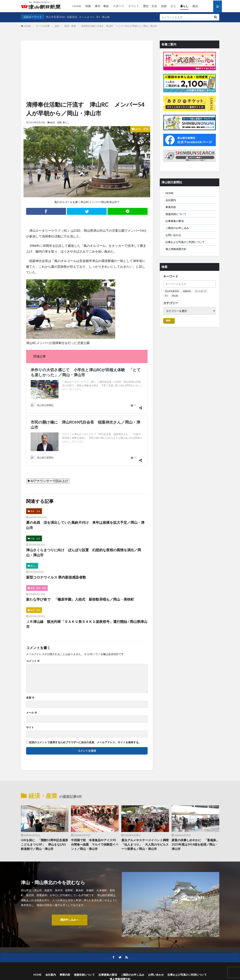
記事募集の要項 (175, 221)
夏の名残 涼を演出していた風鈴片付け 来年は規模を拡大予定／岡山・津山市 (85, 525)
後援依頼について (176, 214)
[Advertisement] (87, 58)
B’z (98, 17)
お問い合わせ (173, 235)
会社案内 (171, 200)
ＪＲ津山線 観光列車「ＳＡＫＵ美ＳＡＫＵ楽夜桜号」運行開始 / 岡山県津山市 (87, 624)
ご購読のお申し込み (177, 228)
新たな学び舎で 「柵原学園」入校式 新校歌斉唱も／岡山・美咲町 (80, 599)
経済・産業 (70, 26)
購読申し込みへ (70, 920)
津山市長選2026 (55, 17)
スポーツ (118, 6)
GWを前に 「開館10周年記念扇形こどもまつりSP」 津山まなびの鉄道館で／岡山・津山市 (44, 844)
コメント (33, 661)
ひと (173, 6)
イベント (133, 6)
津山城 (106, 17)
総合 (195, 6)
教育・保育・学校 (38, 588)
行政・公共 (35, 538)
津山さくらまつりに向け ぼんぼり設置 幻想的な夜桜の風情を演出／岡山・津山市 (84, 552)
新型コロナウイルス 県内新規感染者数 (56, 577)
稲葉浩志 (72, 17)
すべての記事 (43, 26)
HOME (77, 6)
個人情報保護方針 (176, 249)
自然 (164, 6)
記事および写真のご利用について (185, 242)
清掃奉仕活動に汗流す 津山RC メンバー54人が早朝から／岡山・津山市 (119, 26)
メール (32, 713)
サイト (30, 727)
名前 (30, 698)
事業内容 (171, 207)
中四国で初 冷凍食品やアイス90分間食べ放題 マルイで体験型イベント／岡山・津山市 (95, 844)
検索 (168, 320)
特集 (88, 6)
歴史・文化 (150, 6)
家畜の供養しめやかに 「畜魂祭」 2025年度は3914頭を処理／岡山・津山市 (195, 844)
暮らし (184, 6)
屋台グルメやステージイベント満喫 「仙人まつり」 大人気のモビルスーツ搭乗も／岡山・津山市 (145, 844)
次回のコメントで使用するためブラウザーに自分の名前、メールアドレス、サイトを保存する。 (85, 742)
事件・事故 (102, 6)
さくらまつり (87, 17)
